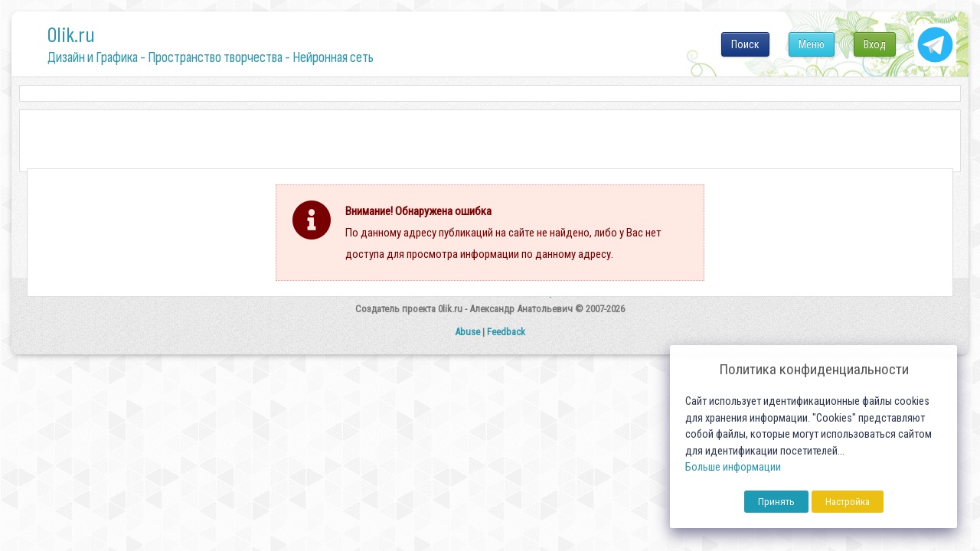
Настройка (848, 502)
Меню (812, 44)
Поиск (745, 44)
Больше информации (733, 467)
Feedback (506, 332)
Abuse (467, 332)
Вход (875, 44)
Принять (776, 502)
